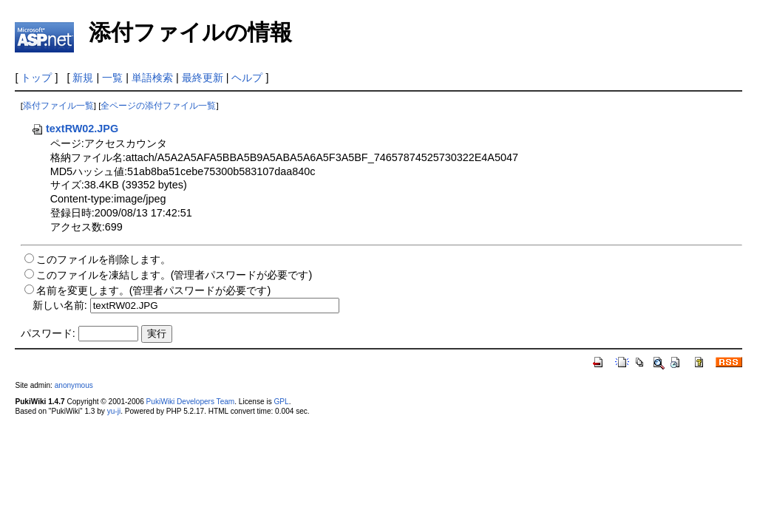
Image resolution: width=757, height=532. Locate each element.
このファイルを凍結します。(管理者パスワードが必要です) (174, 275)
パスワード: (48, 333)
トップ (36, 78)
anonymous (74, 385)
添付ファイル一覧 (58, 106)
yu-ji (114, 411)
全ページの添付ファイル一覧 (158, 106)
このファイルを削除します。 (103, 259)
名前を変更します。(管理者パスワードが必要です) (154, 290)
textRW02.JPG (75, 129)
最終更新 (203, 78)
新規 (83, 78)
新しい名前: (60, 305)
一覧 (112, 78)
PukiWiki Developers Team (191, 402)
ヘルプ (247, 78)
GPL (281, 402)
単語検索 (152, 78)
